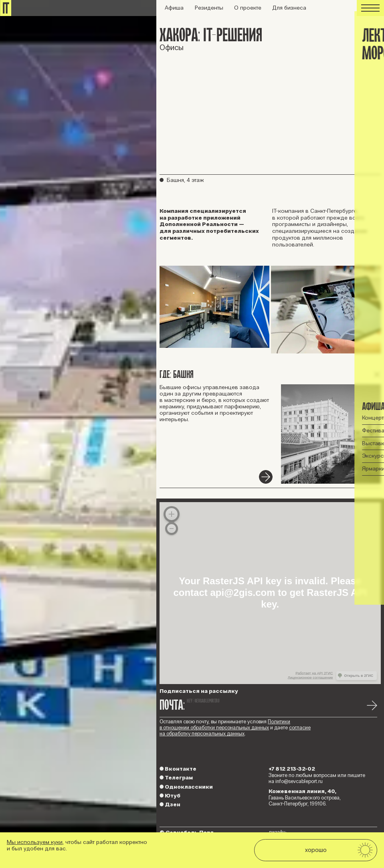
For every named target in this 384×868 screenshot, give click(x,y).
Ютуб (170, 796)
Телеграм (176, 778)
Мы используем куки (35, 842)
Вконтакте (178, 769)
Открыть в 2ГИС (359, 676)
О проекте (248, 8)
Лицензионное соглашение (310, 678)
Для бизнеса (289, 8)
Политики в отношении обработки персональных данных (225, 725)
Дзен (170, 804)
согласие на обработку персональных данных (235, 731)
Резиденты (209, 8)
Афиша (174, 8)
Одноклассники (186, 787)
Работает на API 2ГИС (314, 673)
